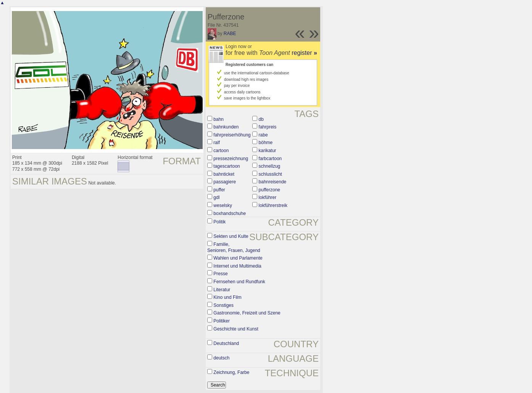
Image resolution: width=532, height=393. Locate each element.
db (261, 119)
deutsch (221, 358)
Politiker (222, 321)
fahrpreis (268, 127)
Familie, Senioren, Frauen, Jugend (234, 247)
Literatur (222, 290)
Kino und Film (227, 297)
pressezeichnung (231, 159)
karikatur (268, 151)
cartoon (221, 151)
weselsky (223, 205)
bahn (218, 119)
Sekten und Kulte (231, 236)
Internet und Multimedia (237, 266)
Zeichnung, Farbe (231, 372)
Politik (219, 222)
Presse (220, 274)
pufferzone (270, 190)
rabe (263, 135)
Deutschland (226, 343)
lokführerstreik (273, 205)
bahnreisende (273, 182)
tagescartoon (227, 166)
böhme (266, 143)
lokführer (268, 197)
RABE (230, 34)
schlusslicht (270, 174)
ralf (217, 143)
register (304, 53)
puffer (219, 190)
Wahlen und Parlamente (238, 258)
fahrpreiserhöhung (232, 135)
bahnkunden (226, 127)
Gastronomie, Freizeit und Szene (247, 313)
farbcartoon (270, 159)
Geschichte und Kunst (236, 329)
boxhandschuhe (230, 213)
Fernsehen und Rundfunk (239, 282)
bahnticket (224, 174)
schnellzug (270, 166)
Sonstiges (223, 305)
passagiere (225, 182)
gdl (216, 197)
